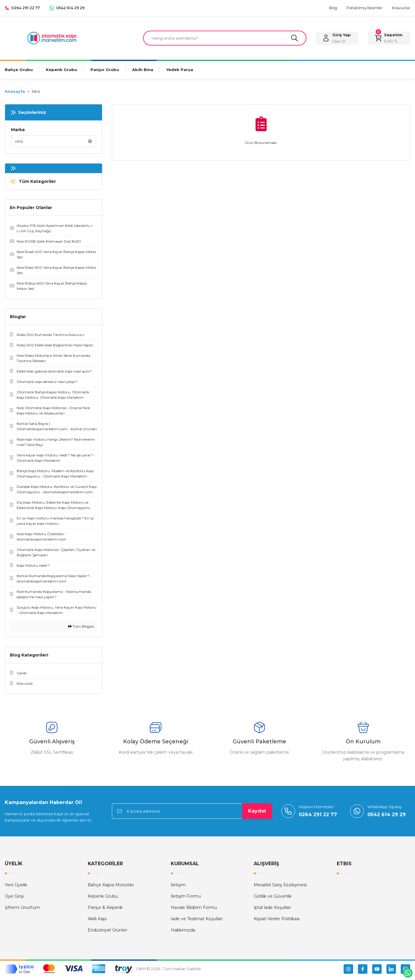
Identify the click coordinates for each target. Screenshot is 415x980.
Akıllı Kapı (97, 921)
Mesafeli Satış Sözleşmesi (280, 888)
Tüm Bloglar (81, 629)
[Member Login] (337, 39)
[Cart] (389, 39)
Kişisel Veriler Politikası (277, 921)
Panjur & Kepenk (105, 910)
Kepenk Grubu (103, 899)
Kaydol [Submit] (257, 814)
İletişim (178, 888)
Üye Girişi (14, 899)
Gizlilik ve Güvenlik (273, 899)
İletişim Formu (186, 899)
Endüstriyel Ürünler (108, 933)
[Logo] (52, 38)
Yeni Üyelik (16, 888)
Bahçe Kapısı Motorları (111, 888)
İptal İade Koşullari (272, 910)
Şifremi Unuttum (22, 910)
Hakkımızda (183, 933)
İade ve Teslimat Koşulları (197, 921)
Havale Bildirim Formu (194, 910)
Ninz (36, 92)
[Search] (225, 39)
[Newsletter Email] (192, 814)
